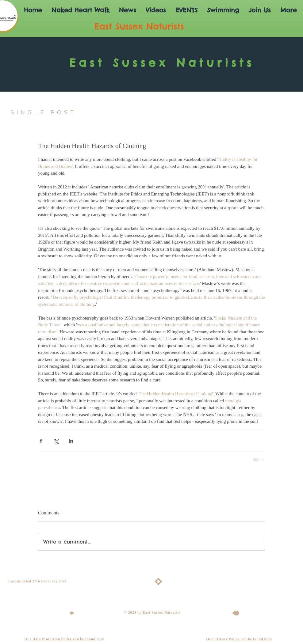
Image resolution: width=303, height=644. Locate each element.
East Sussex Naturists (162, 63)
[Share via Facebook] (41, 441)
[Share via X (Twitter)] (56, 441)
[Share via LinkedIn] (71, 441)
